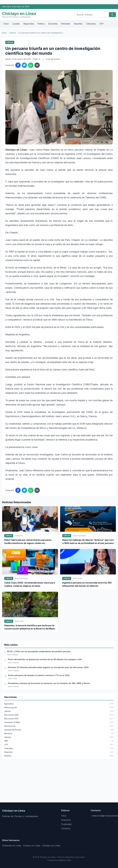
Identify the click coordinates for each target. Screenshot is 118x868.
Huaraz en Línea (32, 846)
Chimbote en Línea (12, 846)
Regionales (29, 24)
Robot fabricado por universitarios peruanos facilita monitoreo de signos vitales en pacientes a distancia (28, 542)
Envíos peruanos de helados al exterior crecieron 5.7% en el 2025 (39, 675)
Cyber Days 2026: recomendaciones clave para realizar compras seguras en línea (30, 584)
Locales (16, 24)
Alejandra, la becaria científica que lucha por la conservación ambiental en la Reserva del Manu (30, 627)
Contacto (66, 828)
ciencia (13, 33)
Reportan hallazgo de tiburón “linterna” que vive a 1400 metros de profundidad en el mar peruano (88, 542)
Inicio (6, 24)
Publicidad (66, 824)
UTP (101, 24)
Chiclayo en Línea (51, 846)
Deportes (78, 24)
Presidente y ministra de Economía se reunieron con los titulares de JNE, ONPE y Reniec (49, 683)
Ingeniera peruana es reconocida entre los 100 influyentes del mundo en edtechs (87, 584)
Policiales (66, 24)
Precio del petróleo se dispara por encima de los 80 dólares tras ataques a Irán (45, 659)
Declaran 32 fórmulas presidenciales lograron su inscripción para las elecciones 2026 (48, 667)
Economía (53, 24)
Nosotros (66, 820)
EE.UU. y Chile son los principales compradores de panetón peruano (39, 651)
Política (41, 24)
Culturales (91, 24)
